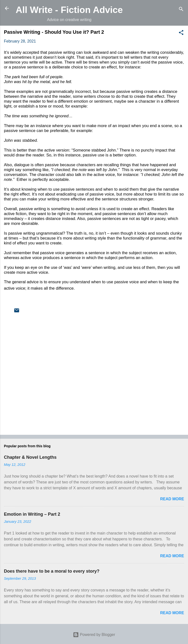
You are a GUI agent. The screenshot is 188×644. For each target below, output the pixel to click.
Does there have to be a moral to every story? (52, 571)
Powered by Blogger (94, 635)
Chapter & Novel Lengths (30, 457)
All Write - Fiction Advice (69, 10)
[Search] (181, 10)
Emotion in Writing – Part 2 (32, 514)
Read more (172, 499)
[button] (181, 33)
